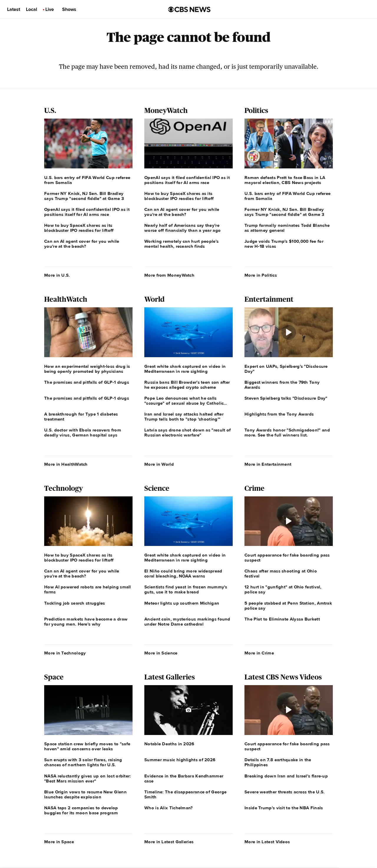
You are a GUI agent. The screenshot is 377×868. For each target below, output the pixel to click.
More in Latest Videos (267, 842)
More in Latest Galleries (169, 842)
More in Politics (261, 275)
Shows (69, 9)
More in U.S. (57, 275)
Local (32, 9)
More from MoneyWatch (169, 275)
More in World (159, 464)
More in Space (59, 842)
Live (50, 9)
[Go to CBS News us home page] (189, 9)
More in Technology (65, 653)
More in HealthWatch (66, 464)
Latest (14, 9)
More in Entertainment (268, 464)
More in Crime (259, 653)
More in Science (161, 653)
